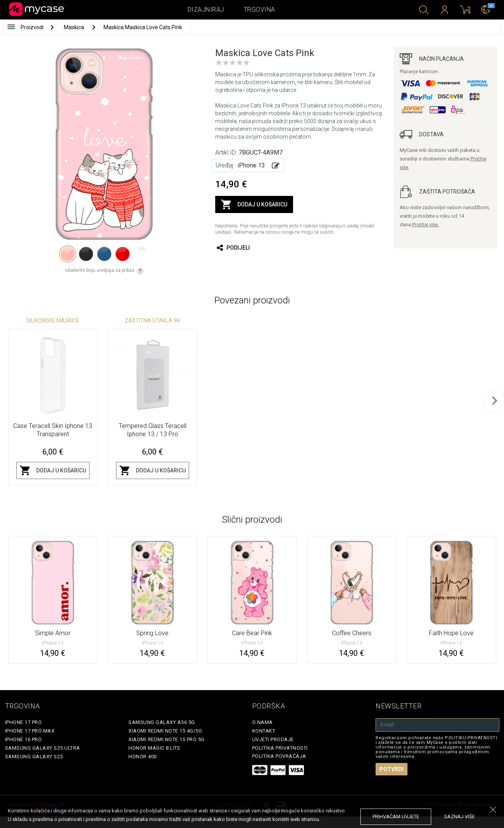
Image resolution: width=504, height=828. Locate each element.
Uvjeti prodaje (273, 739)
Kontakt (264, 731)
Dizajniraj (206, 10)
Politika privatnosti (280, 748)
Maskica (75, 27)
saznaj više (459, 817)
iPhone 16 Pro (24, 739)
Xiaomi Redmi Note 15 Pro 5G (167, 739)
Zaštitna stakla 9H (153, 321)
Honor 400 (143, 757)
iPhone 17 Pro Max (30, 731)
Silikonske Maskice (53, 321)
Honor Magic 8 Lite (154, 748)
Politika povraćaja (279, 756)
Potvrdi (392, 769)
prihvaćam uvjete (396, 817)
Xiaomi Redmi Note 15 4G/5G (165, 731)
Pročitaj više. (426, 225)
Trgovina (259, 10)
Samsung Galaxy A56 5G (162, 722)
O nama (263, 722)
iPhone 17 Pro (24, 722)
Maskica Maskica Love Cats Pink (143, 27)
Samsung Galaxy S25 (34, 757)
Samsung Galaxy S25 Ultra (43, 748)
